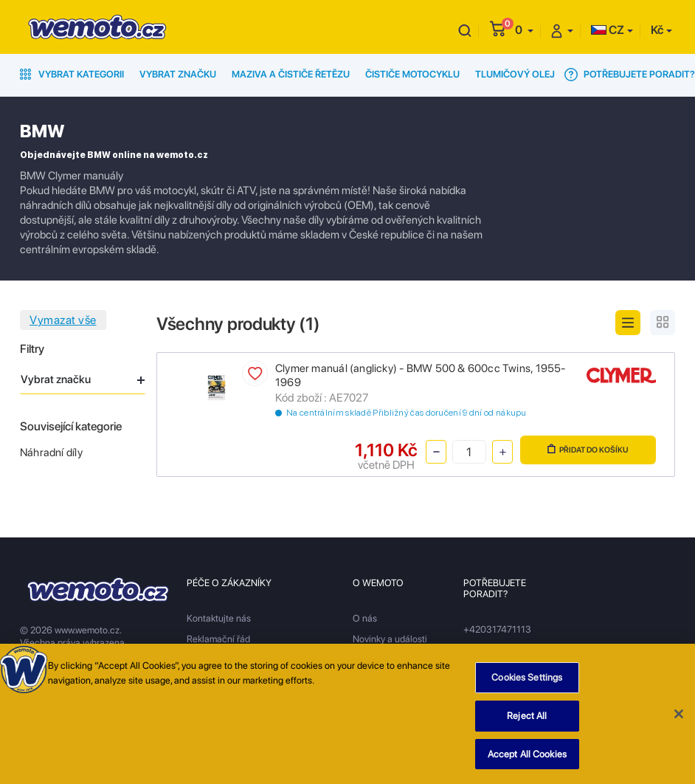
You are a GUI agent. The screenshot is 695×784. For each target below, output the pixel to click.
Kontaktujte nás (219, 618)
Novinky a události (390, 639)
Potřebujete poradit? (630, 75)
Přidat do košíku (588, 450)
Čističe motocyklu (412, 74)
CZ (608, 30)
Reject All (527, 719)
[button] (524, 30)
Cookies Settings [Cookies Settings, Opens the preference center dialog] (527, 681)
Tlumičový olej (515, 74)
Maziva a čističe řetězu (291, 74)
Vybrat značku (178, 74)
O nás (365, 618)
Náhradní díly (51, 453)
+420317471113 (497, 629)
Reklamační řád (218, 639)
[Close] (679, 717)
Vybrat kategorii (72, 74)
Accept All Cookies (527, 757)
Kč (657, 30)
